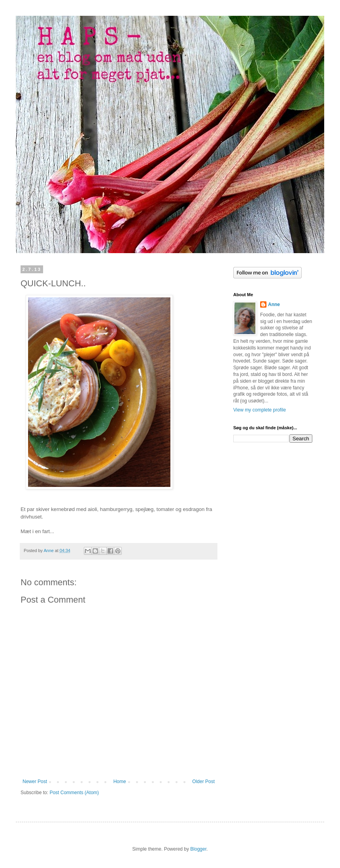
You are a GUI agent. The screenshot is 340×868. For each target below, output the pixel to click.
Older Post (203, 782)
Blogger (198, 849)
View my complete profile (260, 410)
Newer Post (35, 782)
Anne (274, 304)
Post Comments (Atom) (74, 793)
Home (120, 782)
